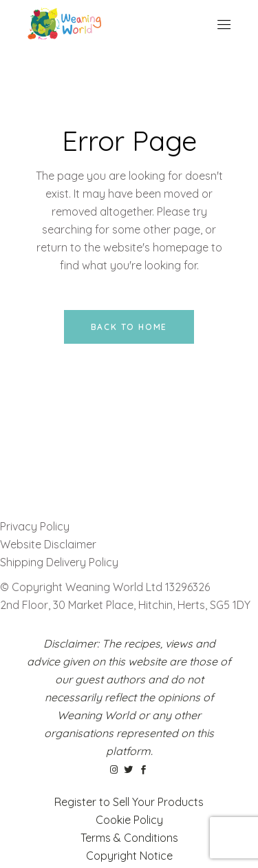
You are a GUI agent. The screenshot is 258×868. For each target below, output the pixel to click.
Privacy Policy (35, 526)
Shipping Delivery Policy (59, 562)
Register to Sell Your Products (129, 802)
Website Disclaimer (50, 544)
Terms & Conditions (129, 838)
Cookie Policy (129, 820)
